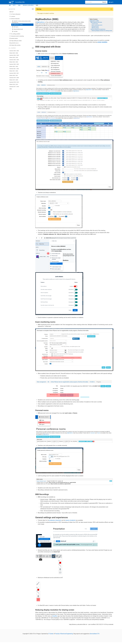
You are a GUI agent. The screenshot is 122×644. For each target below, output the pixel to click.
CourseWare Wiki (17, 2)
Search (104, 2)
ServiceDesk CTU (95, 634)
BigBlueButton (41, 22)
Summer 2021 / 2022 (14, 69)
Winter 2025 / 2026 (14, 53)
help (19, 5)
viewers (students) (70, 520)
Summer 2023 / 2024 (14, 60)
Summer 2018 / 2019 (14, 82)
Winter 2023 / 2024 (14, 62)
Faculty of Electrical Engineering (64, 634)
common (12, 16)
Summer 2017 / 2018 (14, 87)
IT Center (51, 634)
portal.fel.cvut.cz (14, 43)
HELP (12, 12)
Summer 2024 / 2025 (14, 55)
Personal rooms (95, 26)
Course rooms (95, 24)
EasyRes (55, 616)
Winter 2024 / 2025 (14, 57)
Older (11, 89)
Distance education (15, 19)
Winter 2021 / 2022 (14, 71)
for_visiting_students (15, 34)
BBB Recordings (95, 28)
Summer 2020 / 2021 (14, 73)
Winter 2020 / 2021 (14, 75)
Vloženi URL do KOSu (15, 45)
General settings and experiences (98, 29)
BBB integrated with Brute (96, 22)
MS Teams (15, 27)
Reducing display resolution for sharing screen (102, 31)
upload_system (14, 38)
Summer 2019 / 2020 (14, 78)
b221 (14, 5)
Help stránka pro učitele (16, 41)
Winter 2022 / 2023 (14, 66)
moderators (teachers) (55, 520)
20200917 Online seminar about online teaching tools (21, 22)
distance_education (28, 5)
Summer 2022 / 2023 (14, 64)
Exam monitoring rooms (97, 25)
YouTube (15, 31)
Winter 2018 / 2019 (14, 84)
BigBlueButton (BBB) (17, 25)
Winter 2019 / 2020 (14, 80)
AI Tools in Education (15, 14)
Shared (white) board (17, 29)
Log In (111, 2)
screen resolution (102, 42)
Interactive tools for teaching (17, 36)
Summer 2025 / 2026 (14, 51)
